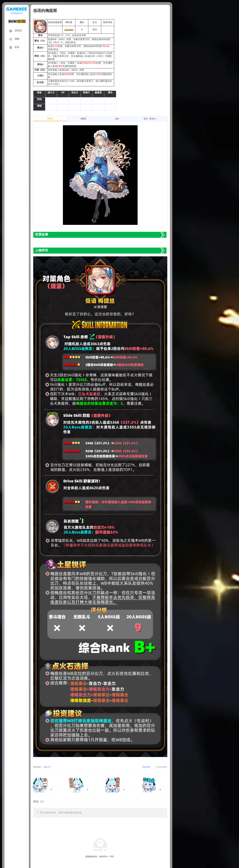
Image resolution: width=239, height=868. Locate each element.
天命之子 (47, 767)
